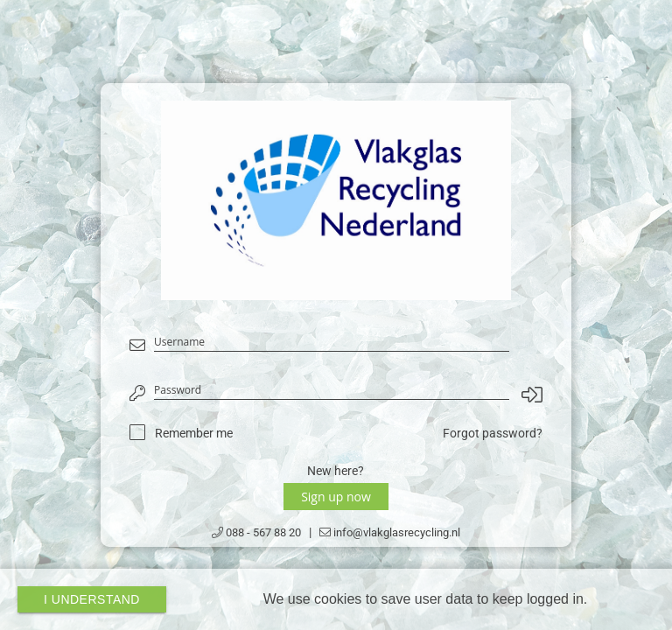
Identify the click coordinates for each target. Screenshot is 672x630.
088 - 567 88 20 (256, 532)
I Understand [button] (92, 599)
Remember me (194, 433)
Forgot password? (493, 433)
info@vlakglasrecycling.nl (390, 532)
